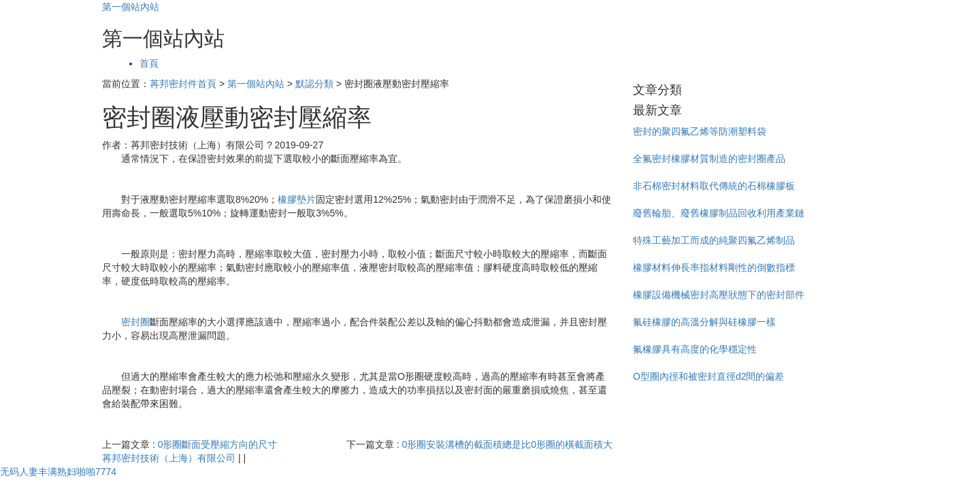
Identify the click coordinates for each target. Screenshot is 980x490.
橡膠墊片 (297, 199)
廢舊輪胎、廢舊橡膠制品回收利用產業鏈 (719, 213)
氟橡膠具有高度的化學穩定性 (695, 349)
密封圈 (135, 322)
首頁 (149, 63)
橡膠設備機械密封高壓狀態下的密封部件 (719, 295)
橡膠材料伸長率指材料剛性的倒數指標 (714, 267)
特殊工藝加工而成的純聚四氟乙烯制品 (714, 240)
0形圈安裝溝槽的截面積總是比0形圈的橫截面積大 (507, 444)
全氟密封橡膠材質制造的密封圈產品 (709, 159)
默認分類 (314, 84)
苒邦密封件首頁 (183, 84)
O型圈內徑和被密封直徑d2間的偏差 (708, 376)
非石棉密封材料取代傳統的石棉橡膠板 (714, 186)
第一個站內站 (131, 7)
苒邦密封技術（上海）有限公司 (169, 458)
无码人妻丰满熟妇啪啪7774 (58, 472)
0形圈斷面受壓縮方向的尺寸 (218, 444)
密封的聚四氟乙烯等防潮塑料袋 (700, 131)
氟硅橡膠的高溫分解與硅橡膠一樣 (704, 322)
